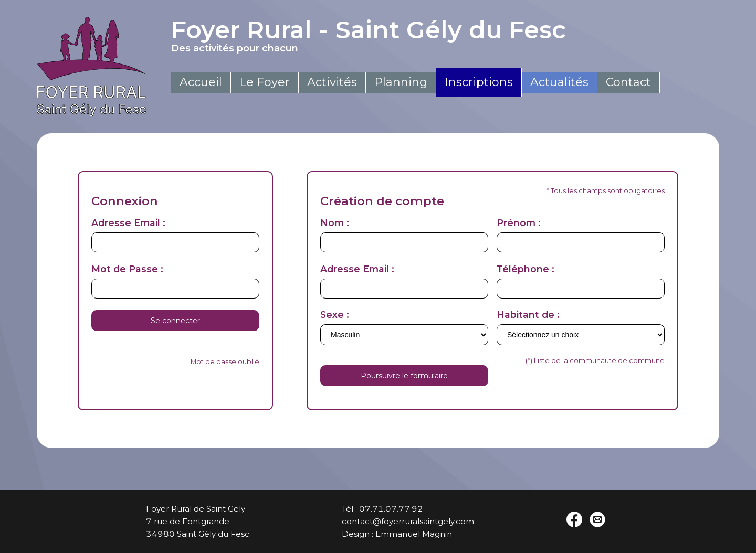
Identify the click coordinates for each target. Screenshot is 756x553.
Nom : (335, 223)
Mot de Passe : (127, 269)
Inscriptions (479, 82)
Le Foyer (265, 82)
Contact (628, 82)
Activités (332, 82)
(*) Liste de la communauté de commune (595, 361)
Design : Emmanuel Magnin (397, 534)
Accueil (201, 82)
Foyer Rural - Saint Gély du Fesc (416, 35)
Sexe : (335, 315)
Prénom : (519, 223)
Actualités (559, 82)
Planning (401, 82)
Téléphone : (526, 269)
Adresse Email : (128, 223)
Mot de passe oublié (225, 362)
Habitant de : (528, 315)
